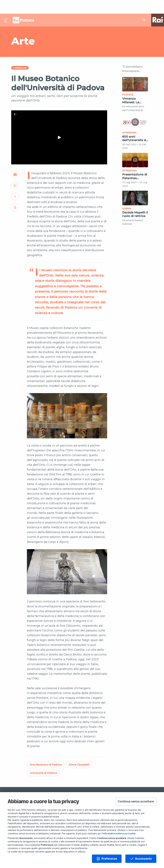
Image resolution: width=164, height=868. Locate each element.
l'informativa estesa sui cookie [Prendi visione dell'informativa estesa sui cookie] (119, 833)
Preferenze (109, 859)
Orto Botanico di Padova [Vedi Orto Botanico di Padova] (46, 751)
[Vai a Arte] (58, 27)
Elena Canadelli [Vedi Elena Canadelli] (79, 751)
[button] (136, 801)
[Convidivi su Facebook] (15, 162)
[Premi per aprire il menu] (6, 6)
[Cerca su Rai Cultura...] (145, 6)
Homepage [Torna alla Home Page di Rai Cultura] (23, 6)
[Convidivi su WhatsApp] (15, 173)
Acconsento (143, 859)
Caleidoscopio (20, 54)
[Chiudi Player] (15, 101)
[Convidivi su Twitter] (15, 184)
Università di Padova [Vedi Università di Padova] (43, 759)
